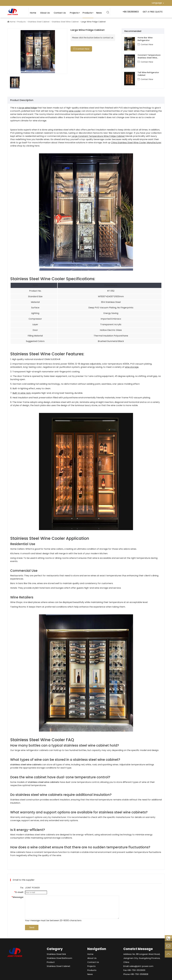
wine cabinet (98, 745)
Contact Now (145, 44)
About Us (45, 13)
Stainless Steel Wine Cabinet (65, 22)
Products (87, 13)
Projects (74, 13)
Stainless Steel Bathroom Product (59, 960)
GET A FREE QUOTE (153, 12)
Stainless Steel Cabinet (39, 22)
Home (33, 13)
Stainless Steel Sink (56, 954)
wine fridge (31, 108)
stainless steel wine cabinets (26, 765)
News (99, 13)
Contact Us (60, 13)
